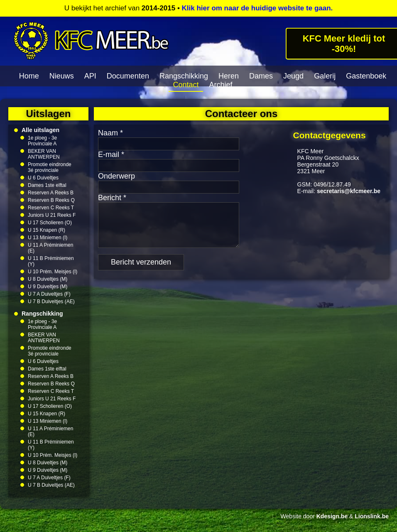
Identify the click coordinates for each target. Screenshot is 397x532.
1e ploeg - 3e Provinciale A (42, 141)
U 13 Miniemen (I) (48, 238)
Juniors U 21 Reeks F (52, 215)
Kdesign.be (332, 516)
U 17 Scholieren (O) (50, 223)
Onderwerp (116, 176)
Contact (186, 85)
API (90, 76)
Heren (229, 76)
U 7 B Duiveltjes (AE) (51, 302)
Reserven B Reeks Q (51, 200)
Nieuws (62, 76)
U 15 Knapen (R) (47, 230)
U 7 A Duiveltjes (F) (49, 294)
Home (29, 76)
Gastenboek (366, 76)
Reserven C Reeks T (51, 208)
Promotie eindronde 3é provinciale (50, 167)
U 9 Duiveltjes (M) (48, 287)
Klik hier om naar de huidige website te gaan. (257, 8)
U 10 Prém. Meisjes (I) (53, 272)
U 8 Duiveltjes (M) (48, 279)
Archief (221, 85)
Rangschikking (184, 76)
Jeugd (293, 76)
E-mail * (111, 154)
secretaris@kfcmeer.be (349, 191)
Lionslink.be (372, 516)
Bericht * (112, 198)
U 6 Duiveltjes (43, 178)
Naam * (110, 133)
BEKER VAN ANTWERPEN (44, 154)
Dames (261, 76)
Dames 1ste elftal (47, 185)
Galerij (325, 76)
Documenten (128, 76)
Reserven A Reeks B (51, 193)
